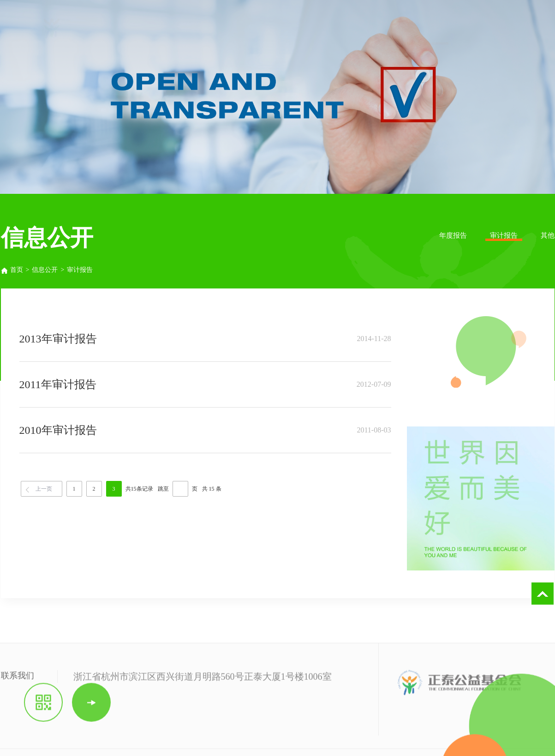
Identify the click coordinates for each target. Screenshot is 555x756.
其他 (548, 235)
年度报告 (453, 235)
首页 (12, 270)
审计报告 (504, 235)
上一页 (44, 489)
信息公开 (45, 270)
